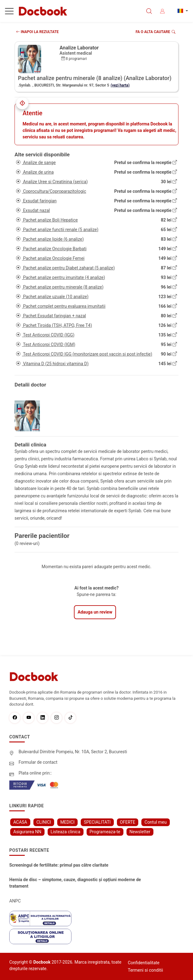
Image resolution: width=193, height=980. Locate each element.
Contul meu (155, 822)
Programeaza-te (105, 832)
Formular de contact (38, 762)
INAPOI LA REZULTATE (37, 32)
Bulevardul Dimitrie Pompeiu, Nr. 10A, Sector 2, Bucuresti (73, 752)
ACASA (20, 822)
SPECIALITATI (97, 822)
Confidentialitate (144, 963)
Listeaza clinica (66, 832)
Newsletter (140, 832)
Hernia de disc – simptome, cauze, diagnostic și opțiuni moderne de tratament (75, 883)
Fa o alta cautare (156, 32)
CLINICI (44, 822)
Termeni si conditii (145, 970)
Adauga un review (95, 612)
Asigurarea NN (27, 832)
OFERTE (128, 822)
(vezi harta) (120, 85)
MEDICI (67, 822)
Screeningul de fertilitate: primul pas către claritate (59, 865)
